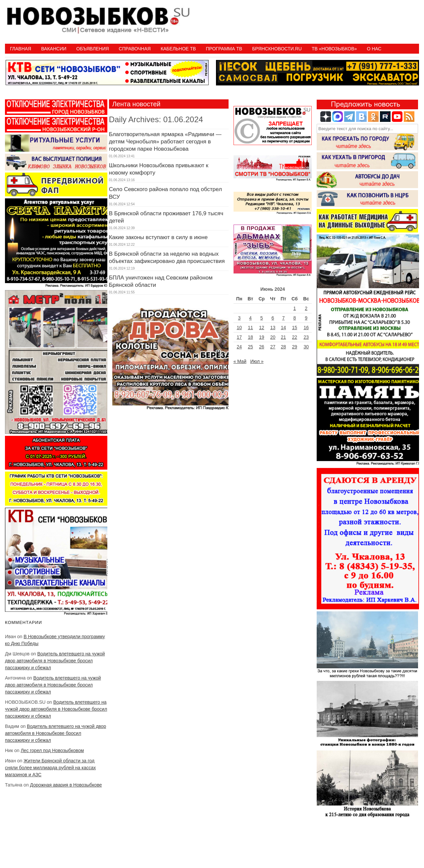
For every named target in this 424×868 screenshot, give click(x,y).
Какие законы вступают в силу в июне (158, 237)
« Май (240, 361)
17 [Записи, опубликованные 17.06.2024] (239, 337)
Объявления (92, 49)
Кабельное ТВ (178, 49)
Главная (21, 49)
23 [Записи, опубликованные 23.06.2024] (306, 337)
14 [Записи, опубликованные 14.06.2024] (284, 328)
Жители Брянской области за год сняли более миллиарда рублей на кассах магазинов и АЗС (50, 768)
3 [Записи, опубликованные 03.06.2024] (239, 318)
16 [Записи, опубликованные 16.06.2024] (306, 328)
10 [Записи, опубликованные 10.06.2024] (239, 328)
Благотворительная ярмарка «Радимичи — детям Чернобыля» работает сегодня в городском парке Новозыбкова (165, 142)
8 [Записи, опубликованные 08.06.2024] (294, 318)
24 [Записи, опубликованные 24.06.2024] (239, 347)
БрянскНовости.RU (277, 49)
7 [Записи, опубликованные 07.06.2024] (284, 318)
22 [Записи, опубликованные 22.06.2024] (295, 337)
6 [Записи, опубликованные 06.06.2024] (273, 318)
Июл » (257, 361)
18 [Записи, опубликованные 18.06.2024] (250, 337)
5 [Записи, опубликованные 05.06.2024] (262, 318)
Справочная (135, 49)
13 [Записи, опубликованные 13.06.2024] (273, 328)
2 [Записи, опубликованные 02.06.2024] (306, 308)
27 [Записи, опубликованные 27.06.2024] (273, 347)
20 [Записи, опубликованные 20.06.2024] (273, 337)
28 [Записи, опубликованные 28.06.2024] (284, 347)
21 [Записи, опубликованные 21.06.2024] (284, 337)
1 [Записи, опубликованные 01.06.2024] (294, 308)
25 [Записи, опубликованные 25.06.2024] (250, 347)
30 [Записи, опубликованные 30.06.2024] (306, 347)
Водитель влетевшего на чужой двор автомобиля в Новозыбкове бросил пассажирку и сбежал (55, 661)
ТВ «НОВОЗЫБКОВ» (334, 49)
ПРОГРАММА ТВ (224, 49)
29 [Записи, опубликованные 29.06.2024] (295, 347)
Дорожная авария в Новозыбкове (66, 785)
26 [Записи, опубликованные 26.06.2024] (262, 347)
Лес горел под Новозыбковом (52, 750)
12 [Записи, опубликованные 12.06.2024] (262, 328)
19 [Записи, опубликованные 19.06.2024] (262, 337)
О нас (374, 49)
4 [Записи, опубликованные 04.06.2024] (250, 318)
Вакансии (54, 49)
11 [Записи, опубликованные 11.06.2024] (250, 328)
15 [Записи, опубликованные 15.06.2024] (295, 328)
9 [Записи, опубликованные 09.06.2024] (306, 318)
